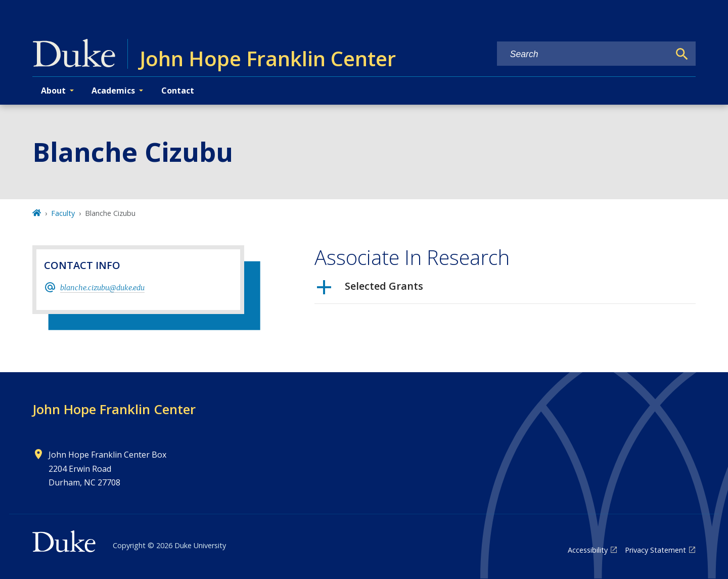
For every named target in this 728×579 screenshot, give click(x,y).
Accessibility (588, 550)
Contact (178, 91)
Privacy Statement (655, 550)
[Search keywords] (583, 54)
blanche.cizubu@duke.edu (102, 288)
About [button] (53, 91)
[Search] (682, 54)
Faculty (63, 213)
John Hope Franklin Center (114, 409)
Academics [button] (113, 91)
